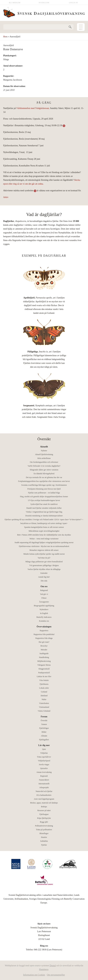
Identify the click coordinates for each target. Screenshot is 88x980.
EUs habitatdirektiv (44, 795)
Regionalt (44, 776)
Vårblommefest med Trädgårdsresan (33, 108)
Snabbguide (44, 653)
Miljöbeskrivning (44, 661)
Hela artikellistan (44, 458)
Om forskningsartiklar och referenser (44, 462)
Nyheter (44, 451)
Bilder (44, 732)
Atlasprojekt (44, 787)
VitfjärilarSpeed (44, 761)
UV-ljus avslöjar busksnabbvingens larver (44, 500)
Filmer (44, 598)
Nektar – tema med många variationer (44, 539)
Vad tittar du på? (44, 558)
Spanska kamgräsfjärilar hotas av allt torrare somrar (44, 527)
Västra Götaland (44, 711)
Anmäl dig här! (44, 577)
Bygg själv (44, 822)
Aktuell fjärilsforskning (44, 454)
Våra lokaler (44, 680)
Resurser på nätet (44, 810)
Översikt (44, 720)
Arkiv (6, 197)
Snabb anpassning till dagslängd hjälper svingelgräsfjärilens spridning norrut (44, 542)
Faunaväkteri (44, 780)
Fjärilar (44, 845)
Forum (44, 717)
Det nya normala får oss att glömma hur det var (44, 477)
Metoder (44, 650)
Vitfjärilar (44, 753)
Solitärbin (44, 841)
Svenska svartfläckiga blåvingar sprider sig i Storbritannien (44, 485)
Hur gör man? (44, 642)
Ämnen (44, 724)
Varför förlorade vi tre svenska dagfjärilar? (44, 466)
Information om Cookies (34, 975)
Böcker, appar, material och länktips (44, 803)
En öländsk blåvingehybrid (44, 474)
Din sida (44, 581)
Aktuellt (44, 447)
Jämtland (44, 696)
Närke (44, 699)
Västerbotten (44, 703)
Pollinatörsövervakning (44, 826)
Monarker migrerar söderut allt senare (44, 550)
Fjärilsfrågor (44, 728)
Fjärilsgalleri (44, 740)
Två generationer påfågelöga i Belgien (44, 565)
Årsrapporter (44, 602)
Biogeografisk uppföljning (44, 606)
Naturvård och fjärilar (44, 791)
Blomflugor (44, 833)
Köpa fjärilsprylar (44, 818)
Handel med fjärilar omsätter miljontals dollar (44, 508)
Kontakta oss (44, 621)
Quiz (44, 749)
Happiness (44, 969)
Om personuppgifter (56, 975)
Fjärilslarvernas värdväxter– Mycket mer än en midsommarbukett (44, 546)
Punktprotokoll (44, 673)
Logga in (73, 3)
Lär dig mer (44, 745)
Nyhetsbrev (44, 609)
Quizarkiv (44, 768)
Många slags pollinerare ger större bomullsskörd (44, 562)
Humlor (44, 837)
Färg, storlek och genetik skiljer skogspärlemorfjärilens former (44, 497)
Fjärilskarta (44, 684)
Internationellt (44, 784)
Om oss (44, 586)
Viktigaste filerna (44, 665)
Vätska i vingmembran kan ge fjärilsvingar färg (44, 512)
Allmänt (44, 736)
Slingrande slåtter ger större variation (44, 470)
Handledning (44, 657)
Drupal (53, 966)
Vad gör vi (44, 594)
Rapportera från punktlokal (44, 634)
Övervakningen (44, 627)
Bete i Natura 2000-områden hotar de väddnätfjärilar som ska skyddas (44, 535)
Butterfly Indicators (44, 617)
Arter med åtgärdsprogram (44, 799)
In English (44, 3)
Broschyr (44, 646)
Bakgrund (44, 590)
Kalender (44, 573)
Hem (5, 37)
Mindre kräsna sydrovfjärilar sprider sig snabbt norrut (44, 554)
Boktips (44, 807)
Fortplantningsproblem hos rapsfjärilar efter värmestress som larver (44, 481)
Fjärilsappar (44, 814)
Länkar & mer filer (44, 676)
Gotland (44, 692)
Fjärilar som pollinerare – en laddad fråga (44, 493)
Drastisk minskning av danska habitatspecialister (44, 516)
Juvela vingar (44, 765)
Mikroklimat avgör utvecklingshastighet (44, 531)
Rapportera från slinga (44, 638)
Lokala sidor (44, 688)
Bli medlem (15, 3)
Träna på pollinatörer (44, 830)
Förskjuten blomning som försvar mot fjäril (44, 489)
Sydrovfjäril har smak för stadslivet (44, 504)
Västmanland (44, 707)
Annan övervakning (44, 772)
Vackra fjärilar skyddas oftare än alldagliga (44, 569)
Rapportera (44, 631)
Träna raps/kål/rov (44, 757)
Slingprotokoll (44, 669)
